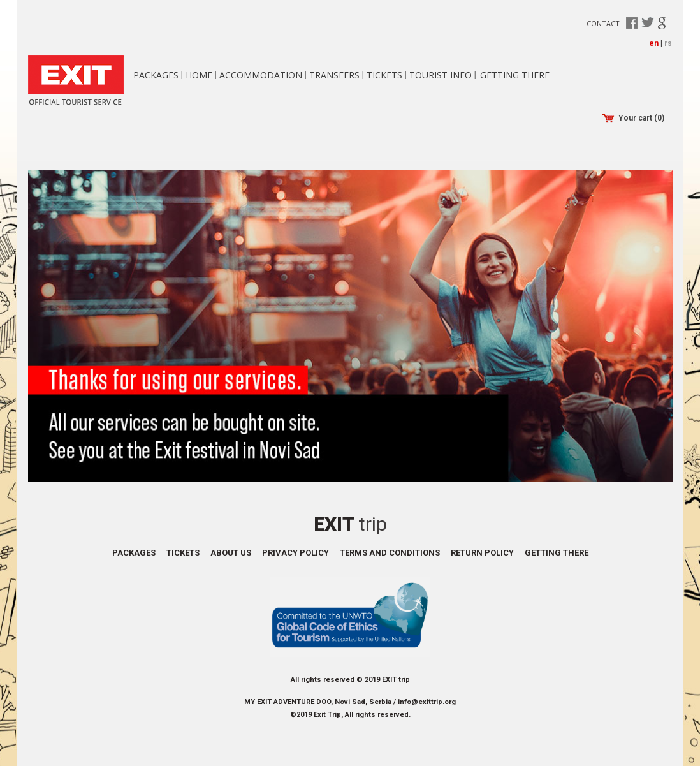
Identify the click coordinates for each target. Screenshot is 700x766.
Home (199, 75)
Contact (603, 23)
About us (231, 553)
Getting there (515, 75)
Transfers (334, 75)
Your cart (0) (633, 118)
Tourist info (441, 75)
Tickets (384, 75)
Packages (156, 75)
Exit (350, 524)
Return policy (482, 553)
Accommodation (261, 75)
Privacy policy (295, 553)
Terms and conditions (390, 553)
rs (668, 43)
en (654, 43)
